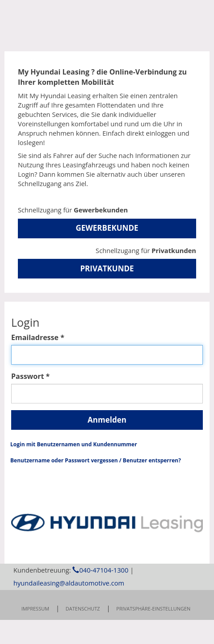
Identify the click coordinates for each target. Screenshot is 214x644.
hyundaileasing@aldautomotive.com (69, 619)
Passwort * (30, 376)
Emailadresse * (38, 337)
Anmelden (107, 420)
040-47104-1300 (100, 606)
